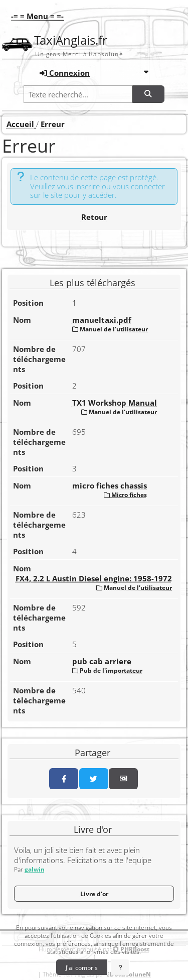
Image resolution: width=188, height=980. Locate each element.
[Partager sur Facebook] (64, 779)
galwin (35, 869)
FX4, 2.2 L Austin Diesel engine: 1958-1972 (94, 578)
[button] (35, 16)
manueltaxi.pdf (102, 320)
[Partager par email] (123, 779)
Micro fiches (125, 495)
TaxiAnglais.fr (71, 40)
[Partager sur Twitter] (94, 779)
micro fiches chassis (110, 485)
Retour (94, 217)
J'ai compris (82, 967)
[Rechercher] (148, 94)
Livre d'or (94, 894)
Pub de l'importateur (107, 670)
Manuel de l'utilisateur (110, 329)
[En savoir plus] (121, 967)
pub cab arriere (102, 661)
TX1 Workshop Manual (115, 403)
